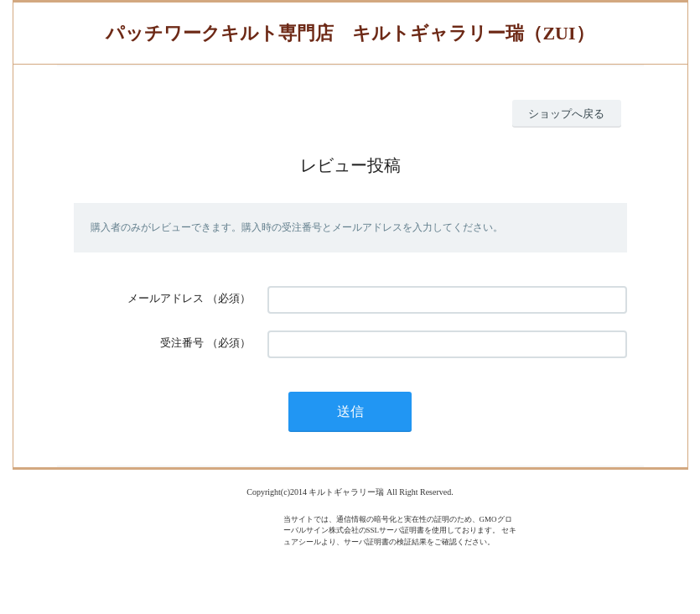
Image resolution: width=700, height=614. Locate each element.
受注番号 (182, 343)
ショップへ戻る (566, 114)
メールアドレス (166, 298)
